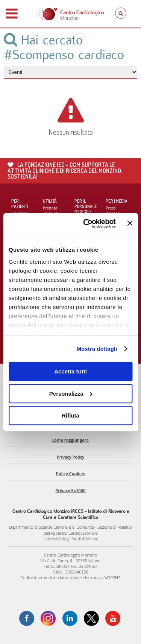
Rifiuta (70, 415)
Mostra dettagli (97, 349)
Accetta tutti (70, 371)
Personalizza (71, 394)
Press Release (113, 211)
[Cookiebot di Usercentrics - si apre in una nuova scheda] (86, 223)
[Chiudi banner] (130, 223)
